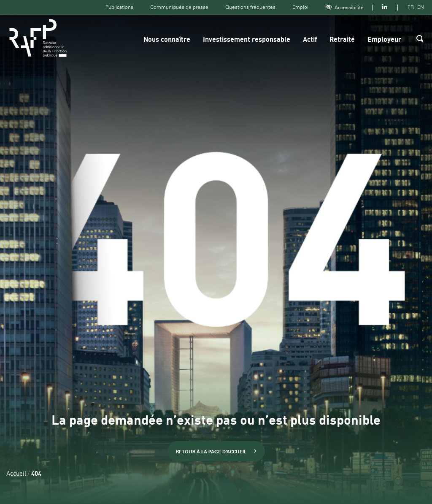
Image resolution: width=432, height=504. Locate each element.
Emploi (300, 7)
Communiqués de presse (179, 7)
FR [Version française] (411, 7)
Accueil (16, 474)
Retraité (342, 40)
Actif (310, 40)
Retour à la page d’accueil (216, 451)
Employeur (384, 40)
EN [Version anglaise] (421, 7)
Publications (119, 7)
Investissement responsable (247, 40)
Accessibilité (344, 7)
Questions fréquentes (250, 7)
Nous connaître (167, 40)
